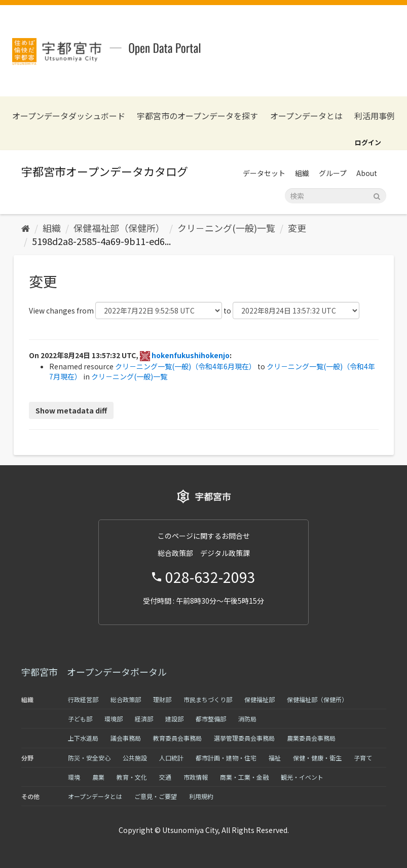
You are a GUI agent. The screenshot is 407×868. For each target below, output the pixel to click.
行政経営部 (83, 699)
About (367, 173)
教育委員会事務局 (177, 738)
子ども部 (80, 719)
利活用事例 (375, 116)
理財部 (162, 699)
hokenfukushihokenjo (191, 355)
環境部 (114, 719)
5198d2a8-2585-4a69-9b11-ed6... (101, 241)
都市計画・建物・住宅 (226, 758)
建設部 (174, 719)
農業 (98, 777)
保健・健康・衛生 (317, 758)
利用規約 (201, 796)
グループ (333, 173)
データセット (264, 173)
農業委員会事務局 (311, 738)
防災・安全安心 (89, 758)
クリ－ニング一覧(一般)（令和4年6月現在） (186, 366)
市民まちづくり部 (208, 699)
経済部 (144, 719)
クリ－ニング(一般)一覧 (226, 228)
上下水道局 (83, 738)
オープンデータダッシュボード (69, 116)
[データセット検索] (336, 196)
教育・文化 (132, 777)
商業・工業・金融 (244, 777)
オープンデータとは (306, 116)
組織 (302, 173)
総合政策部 (126, 699)
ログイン (368, 142)
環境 (74, 777)
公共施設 (135, 758)
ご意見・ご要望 (156, 796)
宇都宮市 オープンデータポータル (94, 672)
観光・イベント (302, 777)
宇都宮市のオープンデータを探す (197, 116)
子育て (363, 758)
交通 (165, 777)
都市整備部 (211, 719)
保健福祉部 (260, 699)
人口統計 (171, 758)
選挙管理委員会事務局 (244, 738)
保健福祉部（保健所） (119, 228)
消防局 (247, 719)
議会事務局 (126, 738)
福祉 (275, 758)
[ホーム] (26, 228)
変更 (297, 228)
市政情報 (196, 777)
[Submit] (377, 195)
